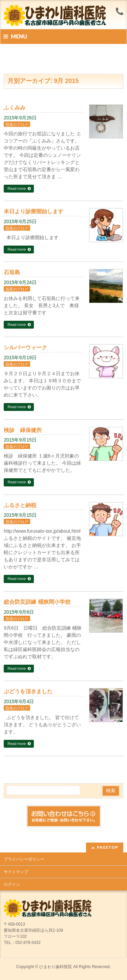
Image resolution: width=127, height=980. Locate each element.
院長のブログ (17, 124)
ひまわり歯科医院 (56, 967)
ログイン (12, 884)
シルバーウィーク (25, 347)
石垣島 (12, 272)
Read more (17, 188)
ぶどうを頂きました (28, 691)
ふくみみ (15, 108)
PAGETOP (108, 847)
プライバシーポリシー (24, 859)
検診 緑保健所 (23, 430)
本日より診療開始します (34, 211)
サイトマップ (16, 872)
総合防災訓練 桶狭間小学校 (37, 602)
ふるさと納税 (20, 505)
